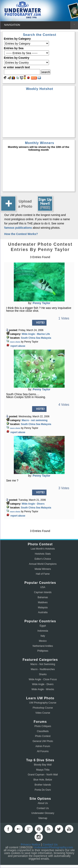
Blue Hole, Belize (43, 780)
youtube (69, 829)
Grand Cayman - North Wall (43, 775)
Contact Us (43, 808)
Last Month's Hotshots (43, 549)
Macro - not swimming (35, 420)
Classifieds (43, 731)
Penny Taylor (42, 303)
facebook (8, 829)
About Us (43, 803)
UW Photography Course (43, 703)
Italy (43, 636)
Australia (43, 612)
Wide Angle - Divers (33, 504)
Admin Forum (43, 746)
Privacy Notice (31, 845)
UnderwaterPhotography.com (53, 847)
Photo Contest (43, 736)
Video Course (43, 713)
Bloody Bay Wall (43, 765)
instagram (39, 837)
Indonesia (43, 631)
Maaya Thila (43, 770)
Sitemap (43, 818)
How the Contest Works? (21, 234)
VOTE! (41, 322)
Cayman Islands (43, 592)
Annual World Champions (43, 564)
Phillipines (43, 651)
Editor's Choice (43, 559)
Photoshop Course (43, 708)
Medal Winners (43, 569)
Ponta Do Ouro (43, 790)
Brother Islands (43, 785)
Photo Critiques (43, 726)
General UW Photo (43, 741)
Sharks (43, 674)
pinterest (39, 829)
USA (43, 587)
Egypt (43, 626)
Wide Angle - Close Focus (43, 679)
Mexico (43, 641)
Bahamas (43, 597)
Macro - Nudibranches (43, 669)
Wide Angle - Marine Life (36, 334)
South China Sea (31, 338)
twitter (59, 829)
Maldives (43, 602)
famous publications (18, 228)
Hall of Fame (43, 574)
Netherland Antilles (43, 646)
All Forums (43, 751)
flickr (18, 829)
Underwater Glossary (43, 813)
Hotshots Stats (43, 554)
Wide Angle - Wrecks (43, 689)
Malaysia (46, 338)
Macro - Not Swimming (43, 664)
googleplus (29, 829)
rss (49, 829)
